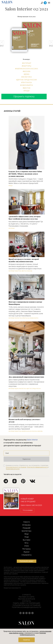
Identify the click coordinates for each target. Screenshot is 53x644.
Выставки (27, 540)
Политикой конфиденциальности (37, 467)
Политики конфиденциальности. (33, 634)
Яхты (26, 543)
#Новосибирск (27, 85)
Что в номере (28, 510)
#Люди (26, 91)
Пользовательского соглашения (16, 467)
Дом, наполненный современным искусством (26, 377)
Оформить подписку (24, 96)
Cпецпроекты (27, 555)
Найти (42, 3)
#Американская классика (26, 69)
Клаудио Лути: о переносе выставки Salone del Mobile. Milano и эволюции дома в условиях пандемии (25, 174)
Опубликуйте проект (27, 561)
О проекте (26, 595)
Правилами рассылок (13, 469)
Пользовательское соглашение (27, 605)
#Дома (27, 74)
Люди (27, 537)
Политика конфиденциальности (26, 607)
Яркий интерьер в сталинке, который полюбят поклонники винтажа (24, 260)
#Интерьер (27, 63)
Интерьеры (26, 525)
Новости (26, 522)
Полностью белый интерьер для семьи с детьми (24, 421)
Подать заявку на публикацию (26, 603)
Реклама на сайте (26, 597)
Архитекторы (26, 531)
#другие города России (26, 80)
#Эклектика (27, 77)
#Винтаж (27, 88)
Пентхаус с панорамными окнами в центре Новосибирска (25, 303)
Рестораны (27, 549)
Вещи (27, 534)
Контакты (27, 601)
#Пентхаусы (26, 82)
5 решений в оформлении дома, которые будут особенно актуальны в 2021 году (25, 218)
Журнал (26, 552)
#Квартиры (26, 66)
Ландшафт (27, 528)
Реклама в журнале (27, 599)
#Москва (27, 71)
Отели (26, 546)
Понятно (26, 640)
